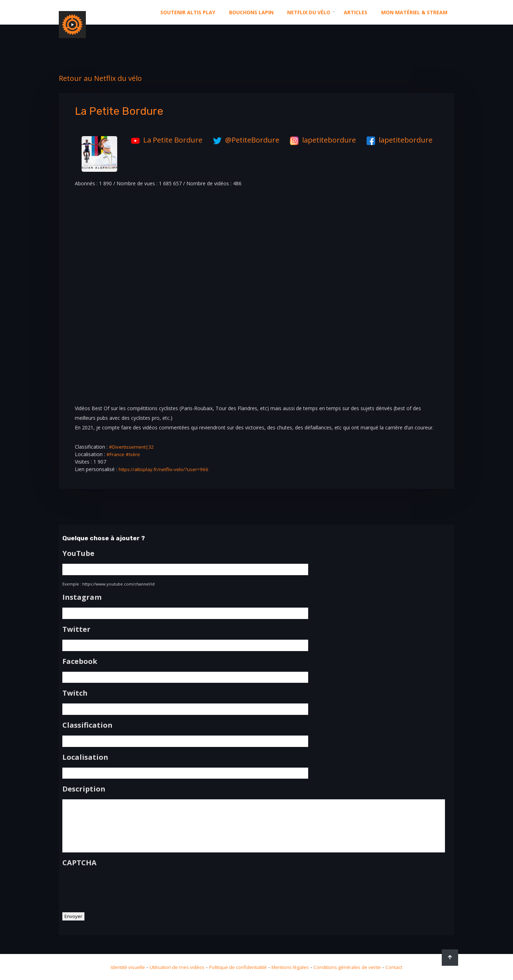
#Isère (134, 454)
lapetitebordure (321, 140)
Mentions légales (292, 967)
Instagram (82, 597)
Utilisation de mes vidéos (173, 967)
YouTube (78, 553)
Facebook (80, 660)
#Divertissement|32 (132, 447)
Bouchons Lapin (251, 12)
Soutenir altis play (188, 12)
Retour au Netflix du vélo (100, 78)
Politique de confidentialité (237, 967)
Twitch (75, 692)
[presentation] (116, 889)
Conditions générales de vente (351, 967)
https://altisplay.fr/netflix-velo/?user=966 (165, 469)
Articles (356, 12)
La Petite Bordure (165, 140)
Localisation (85, 755)
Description (84, 787)
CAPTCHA (79, 865)
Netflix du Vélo (309, 12)
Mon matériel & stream (414, 12)
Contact (400, 967)
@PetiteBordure (244, 140)
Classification (87, 724)
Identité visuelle (122, 967)
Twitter (76, 629)
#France (116, 454)
